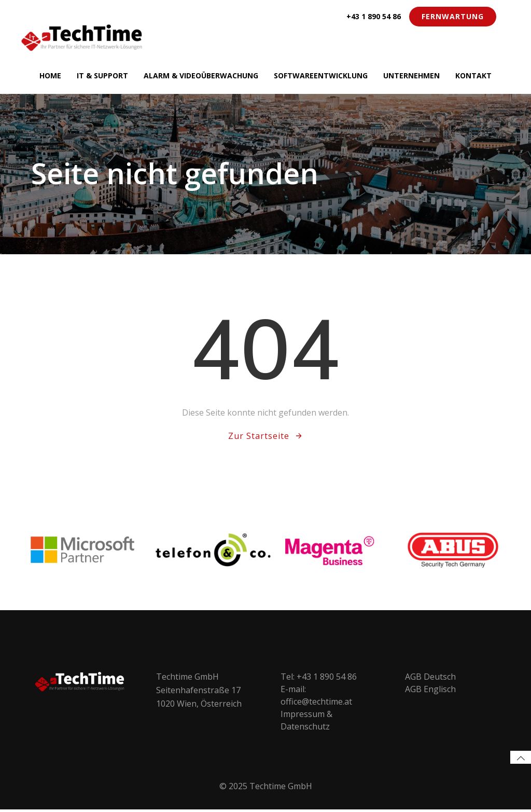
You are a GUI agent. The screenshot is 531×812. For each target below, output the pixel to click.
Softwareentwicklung (321, 75)
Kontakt (473, 75)
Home (50, 75)
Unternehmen (411, 75)
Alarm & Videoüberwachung (201, 75)
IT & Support (102, 75)
